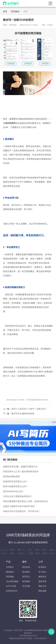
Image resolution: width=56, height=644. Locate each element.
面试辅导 (26, 572)
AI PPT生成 (11, 586)
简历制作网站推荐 (11, 476)
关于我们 (42, 572)
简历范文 (26, 577)
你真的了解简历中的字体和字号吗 (19, 506)
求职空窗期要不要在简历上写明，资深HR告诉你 (25, 501)
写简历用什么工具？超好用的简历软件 (21, 472)
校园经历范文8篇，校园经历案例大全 (20, 467)
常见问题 (26, 586)
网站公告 (42, 586)
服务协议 (42, 577)
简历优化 (26, 567)
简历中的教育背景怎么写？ (16, 486)
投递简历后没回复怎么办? (15, 481)
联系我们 (42, 567)
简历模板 (10, 577)
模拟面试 (10, 572)
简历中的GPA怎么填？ (14, 491)
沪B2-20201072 (40, 638)
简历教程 (15, 11)
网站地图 (42, 591)
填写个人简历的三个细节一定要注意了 (29, 409)
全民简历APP (12, 591)
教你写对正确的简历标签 (23, 414)
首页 (5, 11)
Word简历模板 (12, 581)
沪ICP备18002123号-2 (28, 636)
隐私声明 (42, 581)
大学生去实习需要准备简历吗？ (18, 496)
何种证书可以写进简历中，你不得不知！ (22, 511)
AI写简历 (10, 567)
